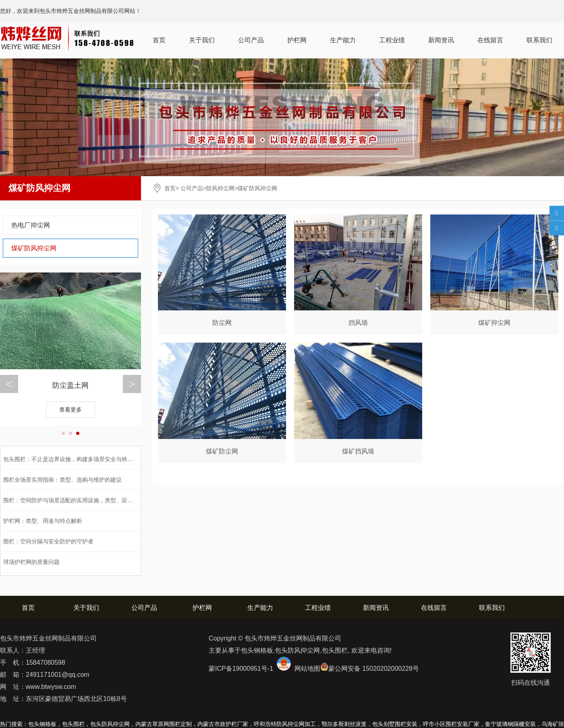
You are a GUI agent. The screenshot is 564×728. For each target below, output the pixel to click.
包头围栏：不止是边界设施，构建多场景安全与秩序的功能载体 (82, 459)
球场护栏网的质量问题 (31, 562)
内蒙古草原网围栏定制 (164, 724)
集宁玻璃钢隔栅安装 (510, 724)
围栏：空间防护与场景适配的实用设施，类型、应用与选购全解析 (85, 500)
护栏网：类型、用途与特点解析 (43, 521)
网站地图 (307, 669)
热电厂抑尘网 (31, 225)
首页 (159, 40)
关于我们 (202, 40)
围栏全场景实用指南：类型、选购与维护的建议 (62, 480)
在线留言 (490, 40)
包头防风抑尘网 (110, 724)
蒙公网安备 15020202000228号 (374, 669)
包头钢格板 (42, 724)
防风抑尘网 (220, 188)
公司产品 (251, 40)
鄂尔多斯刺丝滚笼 (344, 724)
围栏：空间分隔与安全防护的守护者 (48, 541)
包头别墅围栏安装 (395, 724)
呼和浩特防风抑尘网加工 (285, 724)
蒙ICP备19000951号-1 (241, 669)
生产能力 (343, 40)
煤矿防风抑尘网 (34, 248)
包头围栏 (73, 724)
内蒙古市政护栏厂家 (223, 724)
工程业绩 (392, 40)
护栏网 (297, 40)
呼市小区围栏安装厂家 (451, 724)
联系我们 (539, 40)
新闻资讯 (441, 40)
